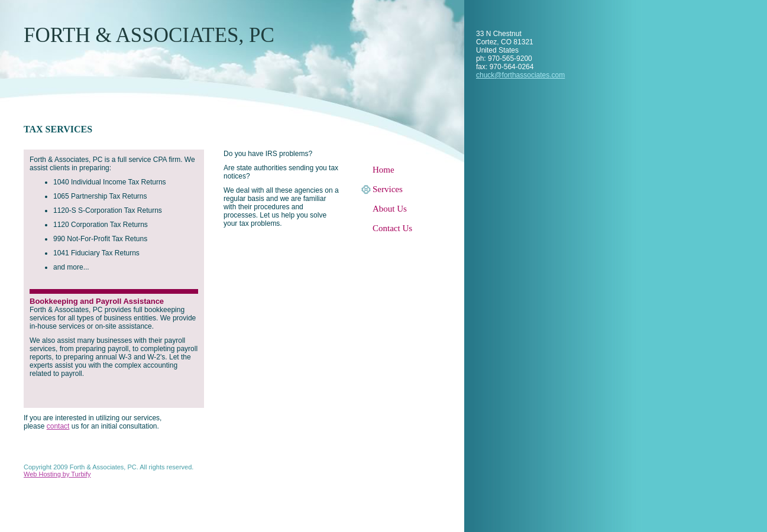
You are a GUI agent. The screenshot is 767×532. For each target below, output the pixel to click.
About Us (390, 209)
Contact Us (392, 228)
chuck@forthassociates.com (520, 75)
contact (58, 426)
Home (383, 170)
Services (388, 189)
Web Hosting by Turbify (57, 474)
